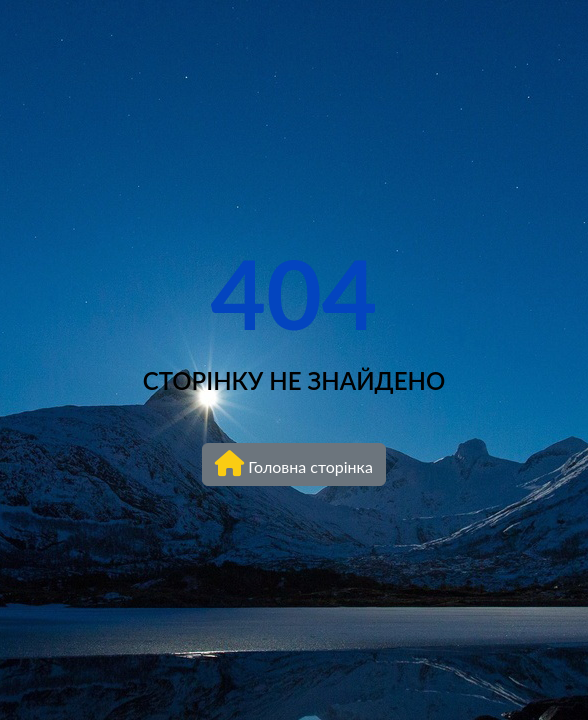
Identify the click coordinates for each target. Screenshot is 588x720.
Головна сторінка (294, 463)
